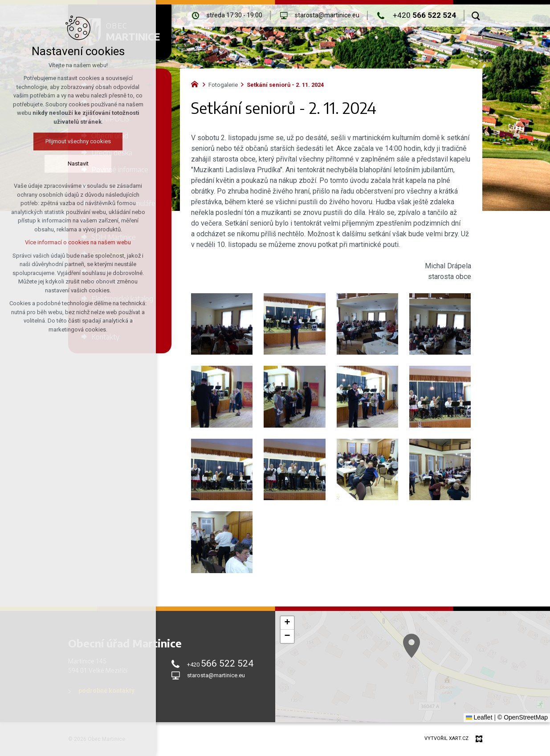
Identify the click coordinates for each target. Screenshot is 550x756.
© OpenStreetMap (523, 717)
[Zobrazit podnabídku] (149, 85)
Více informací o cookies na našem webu (56, 242)
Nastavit (55, 164)
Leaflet (479, 717)
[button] (428, 657)
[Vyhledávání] (476, 16)
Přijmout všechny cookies (55, 141)
